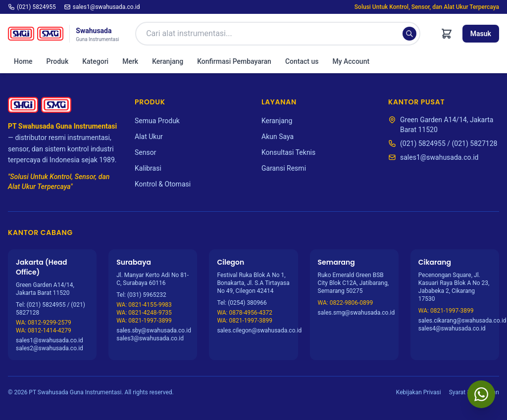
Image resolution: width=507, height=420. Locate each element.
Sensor (145, 152)
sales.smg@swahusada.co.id (354, 313)
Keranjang (168, 61)
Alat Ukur (149, 137)
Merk (130, 61)
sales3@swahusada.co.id (150, 338)
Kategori (95, 61)
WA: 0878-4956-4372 (245, 313)
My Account (351, 61)
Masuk (481, 34)
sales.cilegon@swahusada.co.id (253, 330)
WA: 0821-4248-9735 (144, 313)
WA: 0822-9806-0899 (346, 303)
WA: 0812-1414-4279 (44, 330)
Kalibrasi (148, 168)
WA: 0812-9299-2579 (44, 323)
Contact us (302, 61)
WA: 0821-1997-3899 (144, 321)
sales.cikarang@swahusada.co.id (455, 321)
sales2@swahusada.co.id (50, 348)
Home (23, 61)
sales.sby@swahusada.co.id (153, 330)
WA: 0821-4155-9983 (144, 305)
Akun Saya (278, 137)
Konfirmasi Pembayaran (234, 61)
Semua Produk (157, 121)
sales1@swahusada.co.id (102, 7)
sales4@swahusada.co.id (452, 328)
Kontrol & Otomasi (163, 184)
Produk (58, 61)
